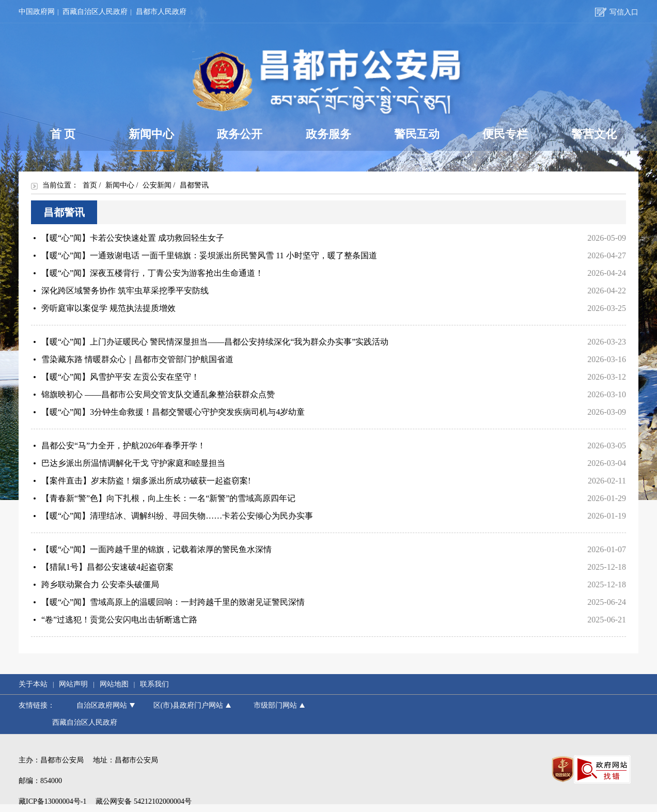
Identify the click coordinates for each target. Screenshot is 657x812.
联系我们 (154, 684)
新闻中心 (152, 139)
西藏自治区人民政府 (95, 12)
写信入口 (617, 12)
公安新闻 (157, 185)
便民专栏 (505, 134)
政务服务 (328, 134)
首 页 (63, 134)
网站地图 (114, 684)
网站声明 (73, 684)
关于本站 (33, 684)
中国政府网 (37, 12)
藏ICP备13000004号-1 (52, 801)
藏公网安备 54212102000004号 (144, 801)
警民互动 (417, 134)
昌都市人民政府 (161, 12)
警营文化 (594, 134)
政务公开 (240, 134)
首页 (90, 185)
